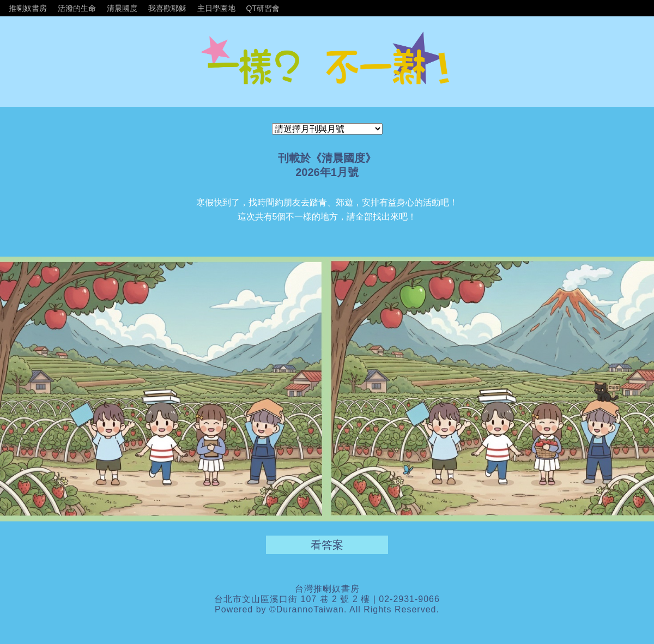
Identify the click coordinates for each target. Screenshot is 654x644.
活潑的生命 (77, 8)
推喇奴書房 (28, 8)
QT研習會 (262, 8)
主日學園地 (216, 8)
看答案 (327, 545)
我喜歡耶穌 (167, 8)
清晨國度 (122, 8)
